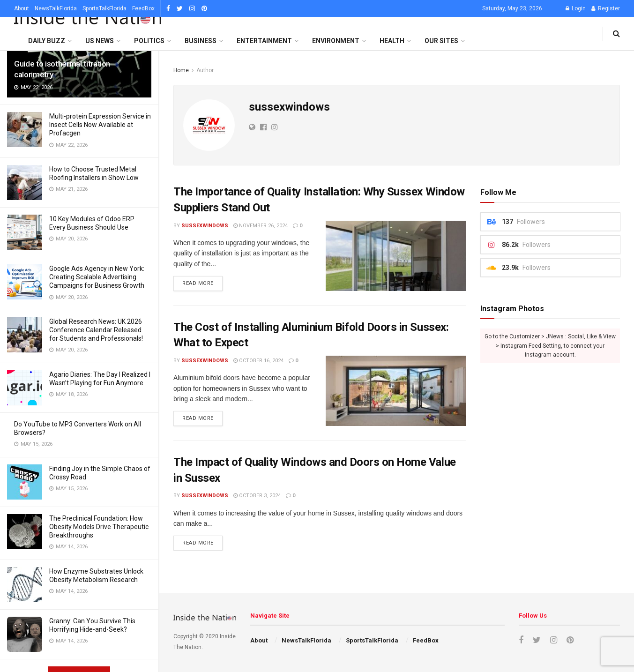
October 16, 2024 (258, 361)
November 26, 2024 (261, 226)
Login (576, 8)
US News (100, 41)
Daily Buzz (47, 41)
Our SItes (441, 41)
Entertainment (264, 41)
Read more (198, 283)
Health (392, 41)
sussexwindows (205, 226)
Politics (149, 41)
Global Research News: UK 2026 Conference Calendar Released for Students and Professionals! (96, 330)
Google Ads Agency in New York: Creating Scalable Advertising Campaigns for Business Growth (97, 277)
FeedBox (143, 8)
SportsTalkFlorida (104, 8)
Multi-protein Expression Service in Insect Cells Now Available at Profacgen (100, 125)
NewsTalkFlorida (56, 8)
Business (201, 41)
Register (606, 8)
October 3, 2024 (257, 496)
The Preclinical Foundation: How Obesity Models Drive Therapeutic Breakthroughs (99, 527)
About (22, 8)
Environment (336, 41)
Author (205, 70)
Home (181, 70)
